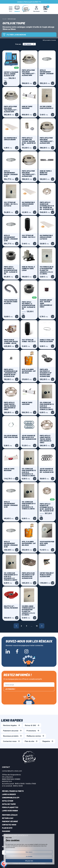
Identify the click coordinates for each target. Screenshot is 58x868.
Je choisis (29, 856)
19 (37, 626)
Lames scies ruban (10, 811)
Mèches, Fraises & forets (13, 791)
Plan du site (29, 741)
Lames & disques (9, 794)
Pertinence (29, 44)
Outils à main (8, 801)
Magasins (46, 741)
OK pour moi (29, 861)
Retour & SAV (30, 725)
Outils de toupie (9, 804)
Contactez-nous (10, 741)
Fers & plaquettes (10, 807)
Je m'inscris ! (10, 689)
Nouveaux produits (11, 736)
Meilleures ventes (34, 736)
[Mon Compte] (36, 9)
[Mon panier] (45, 9)
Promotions (31, 731)
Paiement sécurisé (11, 731)
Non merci (29, 852)
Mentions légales (10, 725)
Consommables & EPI (11, 798)
